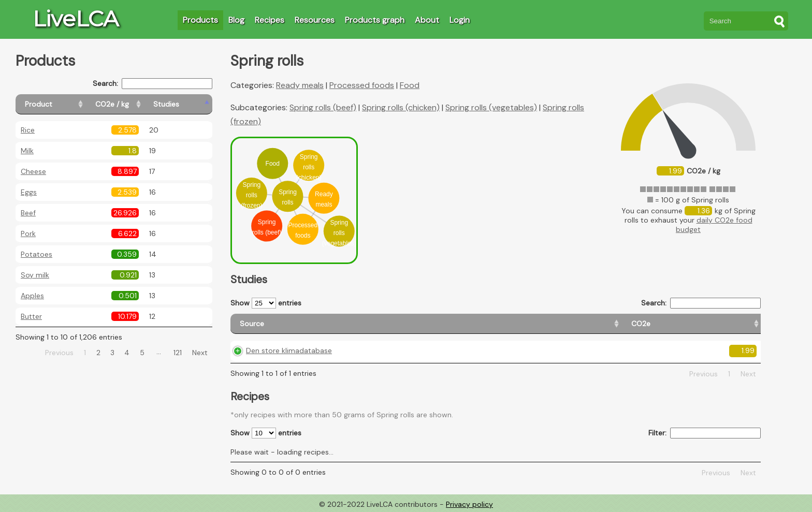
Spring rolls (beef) (323, 107)
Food (410, 85)
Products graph (375, 20)
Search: (153, 84)
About (427, 20)
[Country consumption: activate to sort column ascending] (625, 324)
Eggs (29, 192)
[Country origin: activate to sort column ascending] (502, 324)
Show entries (266, 303)
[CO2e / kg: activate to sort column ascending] (138, 104)
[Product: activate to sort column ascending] (62, 104)
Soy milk (35, 275)
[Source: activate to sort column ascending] (312, 324)
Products (200, 20)
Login (460, 20)
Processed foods (362, 85)
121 (178, 353)
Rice (28, 130)
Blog (236, 20)
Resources (315, 20)
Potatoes (37, 254)
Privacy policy (469, 504)
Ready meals (300, 85)
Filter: (705, 433)
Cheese (33, 171)
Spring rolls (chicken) (401, 107)
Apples (32, 296)
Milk (27, 151)
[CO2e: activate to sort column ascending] (422, 324)
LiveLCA (76, 19)
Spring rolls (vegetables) (491, 107)
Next (200, 353)
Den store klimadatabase (289, 350)
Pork (28, 233)
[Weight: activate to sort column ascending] (729, 324)
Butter (31, 316)
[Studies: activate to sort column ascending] (190, 104)
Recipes (270, 20)
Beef (28, 213)
